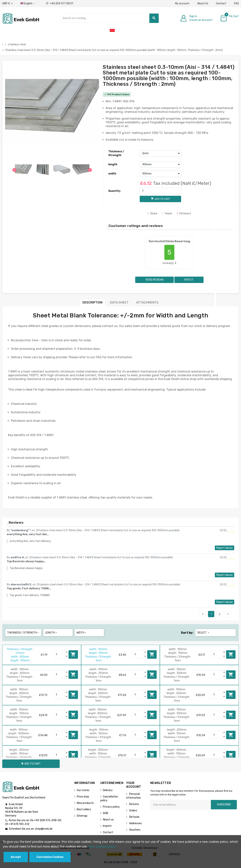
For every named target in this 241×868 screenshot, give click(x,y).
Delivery (108, 790)
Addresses (135, 823)
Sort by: (187, 633)
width (112, 174)
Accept (16, 857)
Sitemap (82, 816)
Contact (221, 3)
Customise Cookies (50, 857)
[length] (160, 165)
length (113, 164)
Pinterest (184, 214)
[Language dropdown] (28, 4)
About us (108, 820)
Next (228, 614)
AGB (105, 813)
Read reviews (154, 280)
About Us (203, 3)
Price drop (83, 797)
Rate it (189, 280)
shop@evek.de (44, 829)
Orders (133, 811)
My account (182, 3)
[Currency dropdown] (7, 4)
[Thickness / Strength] (160, 153)
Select (204, 633)
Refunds (134, 817)
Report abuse (225, 548)
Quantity (114, 191)
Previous (203, 614)
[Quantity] (160, 191)
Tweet (167, 214)
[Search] (109, 18)
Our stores (83, 790)
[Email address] (181, 805)
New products (85, 803)
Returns (134, 804)
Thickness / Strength (116, 153)
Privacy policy (111, 807)
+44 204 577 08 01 (59, 3)
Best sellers (84, 809)
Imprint (107, 826)
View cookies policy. (102, 846)
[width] (160, 174)
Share (153, 214)
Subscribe (224, 805)
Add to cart (73, 654)
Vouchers (135, 830)
